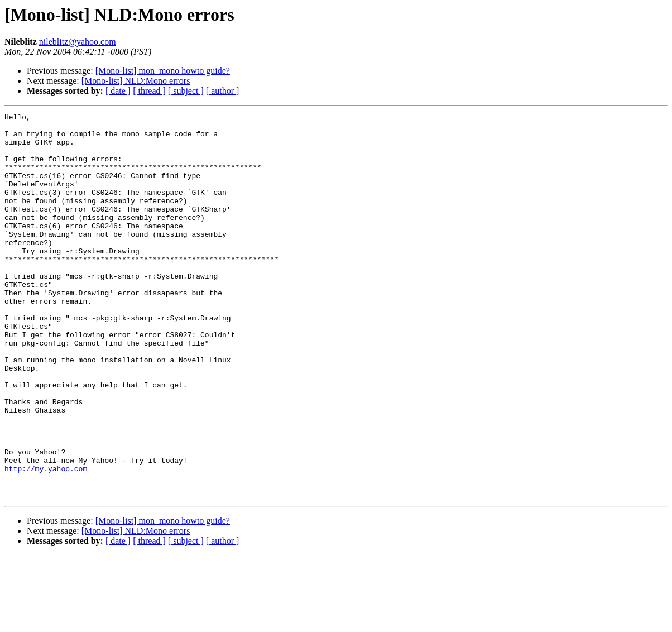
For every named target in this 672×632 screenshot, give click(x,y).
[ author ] (223, 91)
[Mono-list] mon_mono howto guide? (163, 71)
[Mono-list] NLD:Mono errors (136, 81)
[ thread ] (149, 91)
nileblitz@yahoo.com (78, 42)
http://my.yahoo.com (46, 540)
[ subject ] (186, 91)
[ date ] (118, 91)
